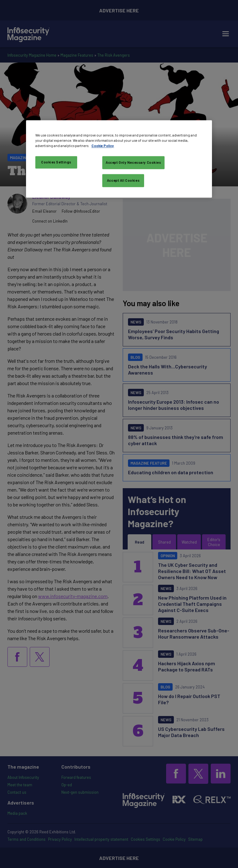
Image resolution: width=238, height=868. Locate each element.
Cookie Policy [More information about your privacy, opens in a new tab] (103, 146)
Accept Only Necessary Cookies (133, 162)
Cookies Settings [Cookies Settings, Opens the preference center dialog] (56, 162)
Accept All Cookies (123, 180)
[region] (119, 159)
